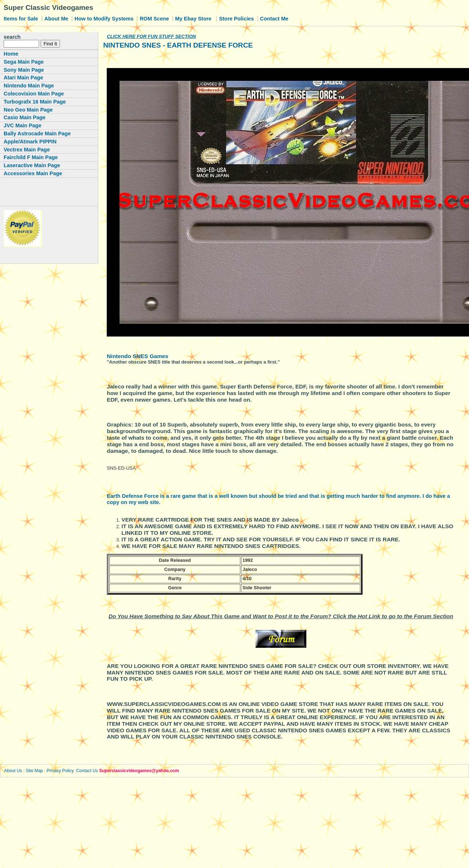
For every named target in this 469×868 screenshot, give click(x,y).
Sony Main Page (24, 70)
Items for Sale (22, 19)
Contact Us (87, 771)
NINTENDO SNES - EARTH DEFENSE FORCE (178, 45)
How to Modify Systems (105, 19)
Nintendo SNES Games (137, 356)
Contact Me (274, 19)
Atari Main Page (23, 78)
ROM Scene (155, 19)
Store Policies (237, 19)
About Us (13, 771)
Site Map (34, 771)
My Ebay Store (194, 19)
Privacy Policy (60, 771)
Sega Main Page (24, 62)
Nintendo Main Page (29, 86)
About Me (57, 19)
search (12, 37)
